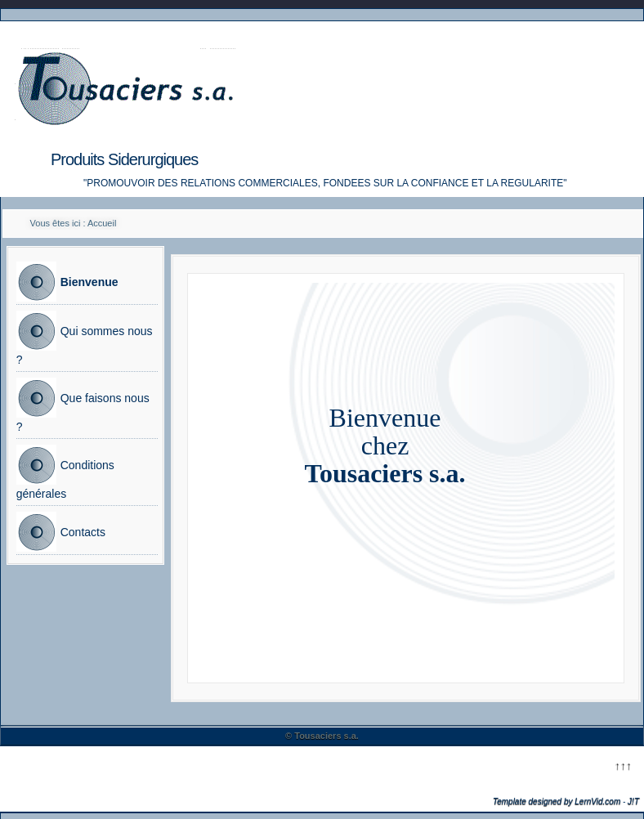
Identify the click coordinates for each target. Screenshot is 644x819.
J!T (633, 801)
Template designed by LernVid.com (557, 801)
